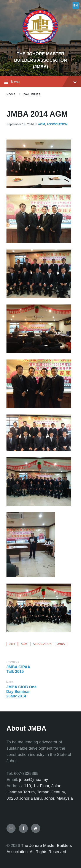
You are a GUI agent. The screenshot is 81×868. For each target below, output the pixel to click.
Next (10, 682)
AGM (42, 124)
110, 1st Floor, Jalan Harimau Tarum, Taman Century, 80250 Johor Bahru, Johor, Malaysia (40, 792)
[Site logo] (41, 46)
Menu (40, 82)
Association (57, 124)
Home (11, 94)
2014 (12, 644)
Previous (13, 662)
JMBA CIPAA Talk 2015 (18, 669)
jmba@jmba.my (34, 779)
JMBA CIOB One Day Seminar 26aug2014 (21, 692)
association (42, 644)
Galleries (32, 94)
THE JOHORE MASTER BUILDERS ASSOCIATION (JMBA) (40, 60)
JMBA (61, 644)
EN (76, 5)
